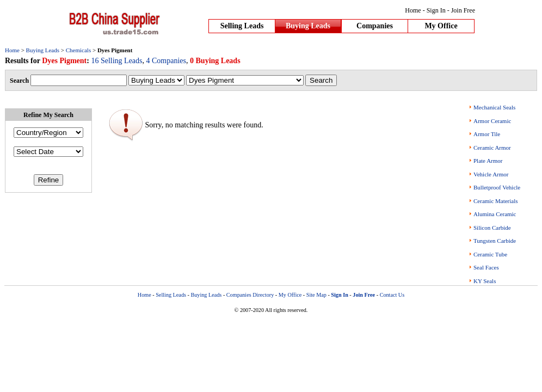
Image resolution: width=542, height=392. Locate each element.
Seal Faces (486, 267)
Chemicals (78, 50)
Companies (375, 26)
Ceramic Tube (490, 254)
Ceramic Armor (492, 148)
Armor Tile (487, 134)
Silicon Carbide (492, 228)
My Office (441, 26)
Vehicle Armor (491, 174)
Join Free (463, 10)
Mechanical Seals (494, 107)
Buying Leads (308, 26)
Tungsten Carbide (495, 241)
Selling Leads (242, 26)
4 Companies (167, 61)
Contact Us (392, 295)
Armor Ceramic (492, 121)
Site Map (316, 295)
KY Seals (485, 281)
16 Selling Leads (116, 61)
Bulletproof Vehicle (497, 187)
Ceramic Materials (496, 201)
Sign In (436, 10)
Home (413, 10)
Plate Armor (488, 161)
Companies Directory (250, 295)
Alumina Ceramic (495, 214)
